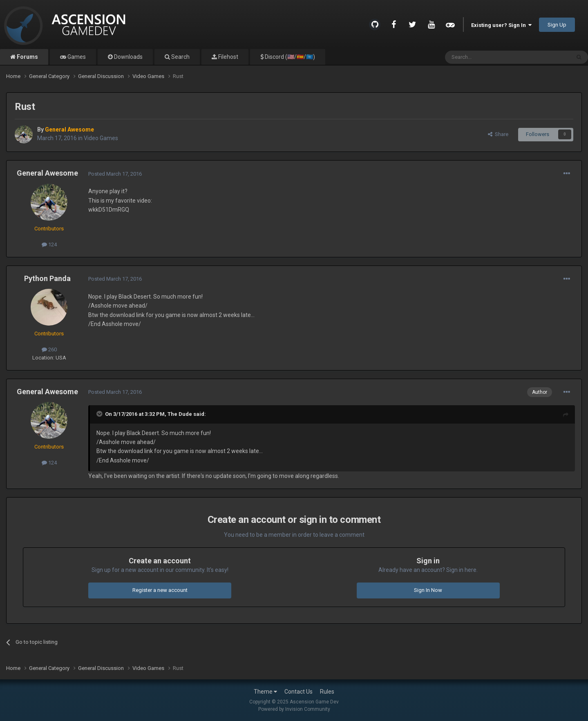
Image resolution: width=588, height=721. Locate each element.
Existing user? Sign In (501, 25)
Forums (27, 57)
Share (498, 134)
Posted (115, 174)
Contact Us (298, 692)
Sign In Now (428, 590)
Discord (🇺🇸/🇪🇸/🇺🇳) (289, 57)
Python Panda (47, 278)
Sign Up (557, 25)
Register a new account (160, 590)
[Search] (488, 57)
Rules (327, 692)
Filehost (228, 57)
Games (76, 57)
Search (180, 57)
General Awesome (47, 173)
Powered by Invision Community (294, 709)
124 (49, 244)
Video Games (101, 138)
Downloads (128, 57)
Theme (265, 692)
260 (49, 349)
